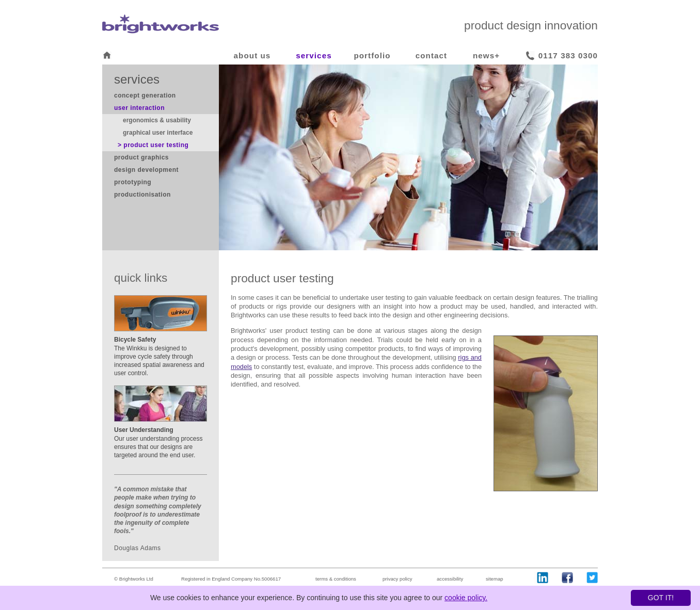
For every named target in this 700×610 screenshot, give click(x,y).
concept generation (145, 95)
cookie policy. (466, 598)
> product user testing (153, 145)
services (314, 55)
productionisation (142, 195)
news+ (486, 55)
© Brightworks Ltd (134, 579)
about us (252, 55)
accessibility (450, 579)
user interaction (139, 108)
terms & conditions (336, 579)
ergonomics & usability (157, 120)
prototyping (133, 182)
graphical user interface (158, 133)
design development (146, 170)
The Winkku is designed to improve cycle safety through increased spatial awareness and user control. (159, 356)
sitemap (495, 579)
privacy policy (397, 579)
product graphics (141, 157)
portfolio (372, 55)
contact (431, 55)
